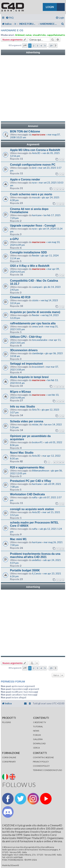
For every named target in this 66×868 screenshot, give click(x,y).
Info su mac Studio (23, 407)
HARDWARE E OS (12, 30)
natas (29, 35)
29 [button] (51, 46)
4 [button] (41, 46)
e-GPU (14, 239)
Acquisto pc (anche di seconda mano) (35, 312)
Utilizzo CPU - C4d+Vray (26, 337)
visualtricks (39, 35)
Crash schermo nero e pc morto (31, 194)
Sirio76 (36, 410)
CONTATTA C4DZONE (43, 757)
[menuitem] (10, 18)
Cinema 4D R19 (20, 297)
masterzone (39, 135)
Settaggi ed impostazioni (26, 364)
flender (36, 255)
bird (34, 168)
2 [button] (34, 46)
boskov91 (37, 442)
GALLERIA (38, 739)
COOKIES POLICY (41, 766)
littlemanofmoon (41, 471)
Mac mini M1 (18, 539)
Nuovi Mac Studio (22, 453)
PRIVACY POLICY (41, 762)
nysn (34, 183)
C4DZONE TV (40, 722)
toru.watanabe (40, 340)
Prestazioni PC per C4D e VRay (31, 481)
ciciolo (35, 300)
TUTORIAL (38, 726)
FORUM (37, 735)
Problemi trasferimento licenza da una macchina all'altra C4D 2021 (35, 555)
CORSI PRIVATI (9, 762)
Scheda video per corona (27, 421)
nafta (35, 497)
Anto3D (36, 153)
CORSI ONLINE (9, 757)
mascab (36, 197)
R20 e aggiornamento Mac (27, 467)
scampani (37, 287)
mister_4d (37, 424)
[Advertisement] (33, 88)
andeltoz (37, 560)
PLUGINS (6, 722)
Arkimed (20, 35)
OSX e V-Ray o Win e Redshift (30, 266)
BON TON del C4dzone (25, 131)
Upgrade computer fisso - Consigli (33, 226)
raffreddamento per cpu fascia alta (33, 323)
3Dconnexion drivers (24, 350)
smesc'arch (38, 326)
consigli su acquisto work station (32, 509)
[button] (25, 46)
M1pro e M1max (21, 392)
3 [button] (37, 46)
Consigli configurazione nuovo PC (33, 165)
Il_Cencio (37, 573)
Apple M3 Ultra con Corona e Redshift (35, 150)
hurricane (37, 215)
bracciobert (38, 367)
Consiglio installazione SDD (28, 252)
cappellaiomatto (56, 35)
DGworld (15, 865)
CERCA (36, 748)
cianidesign (38, 353)
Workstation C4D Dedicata (27, 494)
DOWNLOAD (39, 743)
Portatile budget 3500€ (25, 570)
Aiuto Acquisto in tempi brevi (29, 377)
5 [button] (45, 46)
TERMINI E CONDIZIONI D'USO (48, 770)
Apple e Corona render (25, 179)
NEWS (36, 731)
